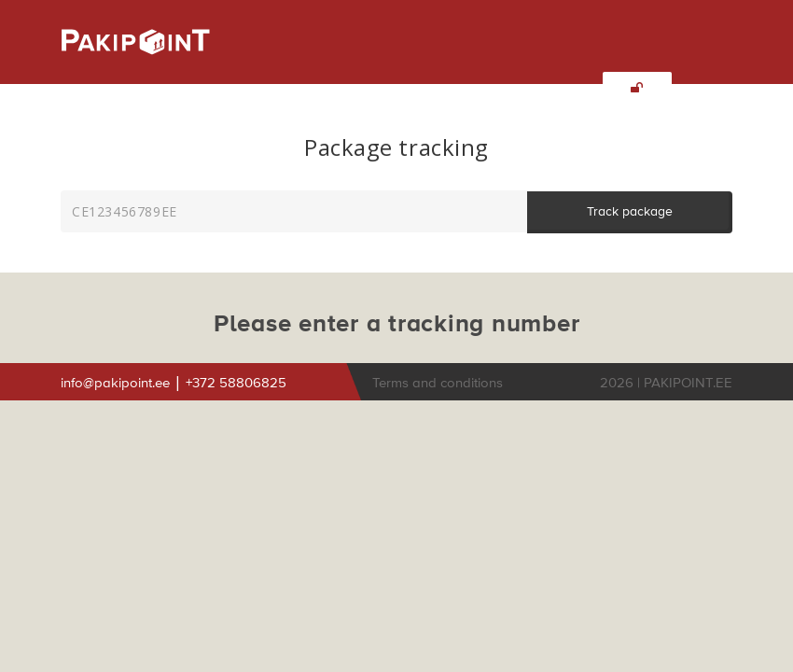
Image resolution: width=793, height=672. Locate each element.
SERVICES (198, 89)
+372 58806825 (236, 383)
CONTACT (468, 89)
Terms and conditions (439, 383)
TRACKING (552, 89)
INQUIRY (277, 89)
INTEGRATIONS (370, 89)
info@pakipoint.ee (117, 383)
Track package (630, 212)
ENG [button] (117, 126)
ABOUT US (114, 89)
